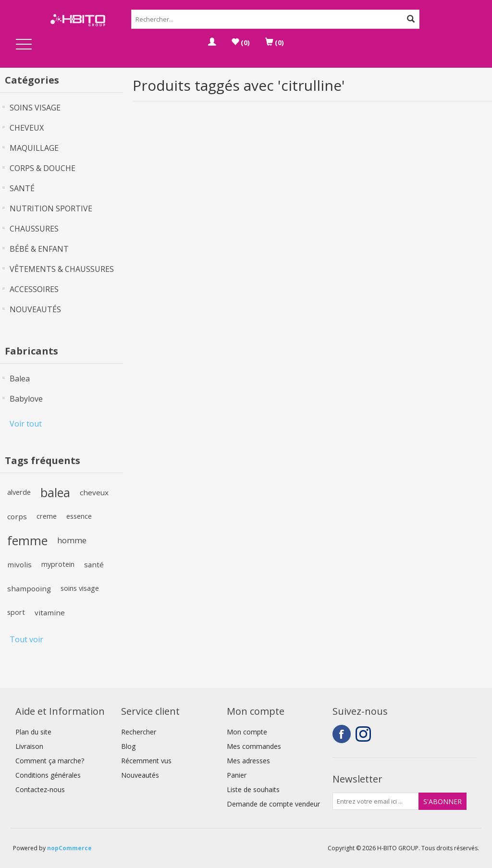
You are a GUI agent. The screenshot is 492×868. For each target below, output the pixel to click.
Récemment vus (146, 761)
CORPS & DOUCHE (43, 168)
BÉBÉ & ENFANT (39, 249)
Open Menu (24, 45)
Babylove (26, 399)
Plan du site (33, 732)
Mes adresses (248, 761)
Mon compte (247, 732)
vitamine (50, 612)
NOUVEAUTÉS (35, 309)
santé (94, 564)
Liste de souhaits (253, 789)
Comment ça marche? (50, 761)
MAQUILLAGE (34, 148)
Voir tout (26, 424)
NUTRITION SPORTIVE (51, 208)
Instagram (365, 734)
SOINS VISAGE (35, 108)
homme (72, 540)
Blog (128, 746)
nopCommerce (69, 848)
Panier (237, 775)
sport (16, 612)
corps (17, 516)
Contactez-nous (40, 789)
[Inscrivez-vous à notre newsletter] (376, 801)
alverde (19, 492)
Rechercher (139, 732)
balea (55, 492)
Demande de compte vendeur (273, 804)
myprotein (58, 564)
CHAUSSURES (34, 229)
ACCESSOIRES (34, 289)
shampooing (29, 588)
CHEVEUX (27, 128)
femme (27, 540)
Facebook (342, 734)
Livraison (29, 746)
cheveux (94, 492)
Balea (20, 379)
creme (47, 516)
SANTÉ (22, 188)
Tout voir (26, 639)
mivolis (19, 564)
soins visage (80, 588)
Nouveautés (140, 775)
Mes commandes (254, 746)
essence (79, 516)
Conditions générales (48, 775)
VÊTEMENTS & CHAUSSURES (62, 269)
